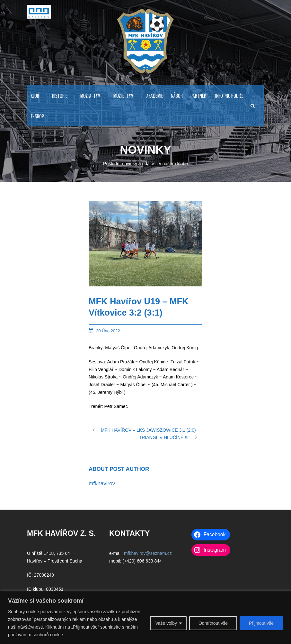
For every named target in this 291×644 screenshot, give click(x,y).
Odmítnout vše (213, 623)
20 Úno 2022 (108, 331)
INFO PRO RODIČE (229, 96)
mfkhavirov (102, 483)
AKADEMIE (155, 96)
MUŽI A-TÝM (90, 96)
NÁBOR (177, 96)
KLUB (35, 96)
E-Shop (37, 117)
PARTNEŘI (199, 96)
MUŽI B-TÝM (123, 96)
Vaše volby (166, 623)
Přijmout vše (261, 623)
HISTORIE (60, 96)
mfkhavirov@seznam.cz (148, 553)
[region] (145, 618)
